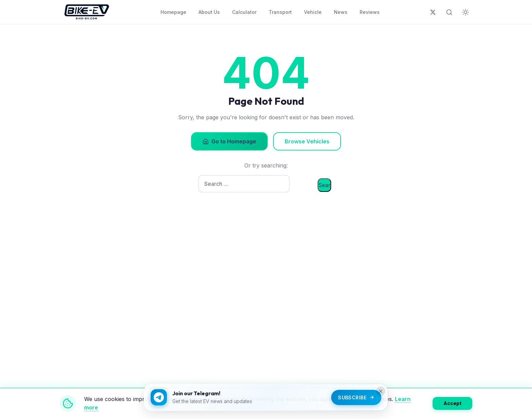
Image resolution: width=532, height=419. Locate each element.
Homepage (173, 12)
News (341, 12)
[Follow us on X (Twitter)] (433, 12)
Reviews (370, 12)
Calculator (244, 12)
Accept (452, 403)
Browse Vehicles (307, 141)
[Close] (381, 391)
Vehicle (313, 12)
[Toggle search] (449, 12)
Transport (280, 12)
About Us (209, 12)
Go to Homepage (229, 141)
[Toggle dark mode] (465, 12)
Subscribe (356, 397)
